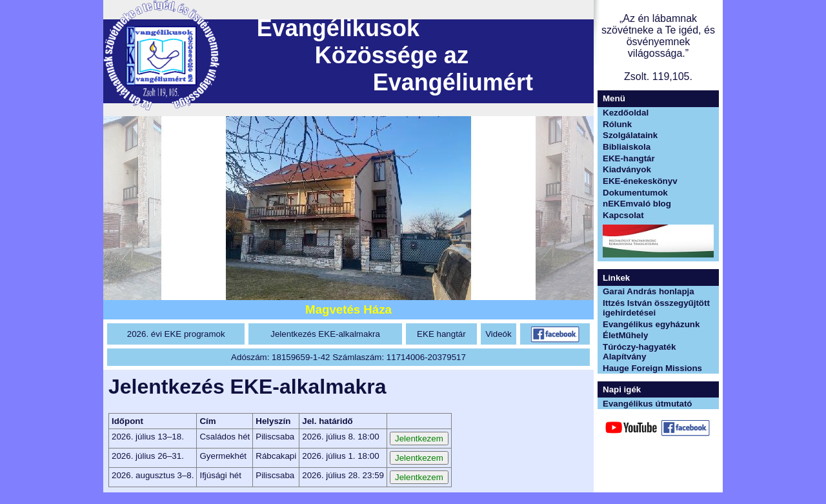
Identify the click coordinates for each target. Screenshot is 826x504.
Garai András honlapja (649, 291)
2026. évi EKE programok (176, 334)
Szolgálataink (630, 135)
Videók (499, 334)
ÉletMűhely (625, 335)
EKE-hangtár (629, 158)
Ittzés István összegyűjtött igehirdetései (656, 308)
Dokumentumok (635, 193)
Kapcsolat (623, 215)
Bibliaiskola (627, 147)
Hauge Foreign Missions (652, 368)
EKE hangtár (441, 334)
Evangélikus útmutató (648, 404)
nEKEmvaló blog (637, 204)
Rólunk (617, 124)
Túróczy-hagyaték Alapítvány (639, 352)
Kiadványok (627, 169)
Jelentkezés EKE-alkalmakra (325, 334)
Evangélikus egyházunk (651, 324)
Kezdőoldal (626, 113)
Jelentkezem (419, 438)
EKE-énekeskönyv (640, 181)
